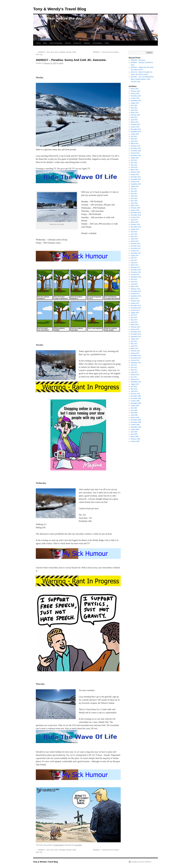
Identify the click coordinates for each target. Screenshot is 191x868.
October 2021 (135, 182)
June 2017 (134, 260)
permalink (78, 845)
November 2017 (136, 248)
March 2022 (135, 170)
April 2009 (134, 415)
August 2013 (135, 339)
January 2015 (135, 303)
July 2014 (134, 315)
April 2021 (134, 196)
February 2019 (135, 224)
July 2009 (134, 408)
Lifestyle (87, 43)
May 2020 (134, 201)
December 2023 (136, 129)
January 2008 (135, 441)
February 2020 (135, 208)
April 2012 (134, 372)
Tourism (68, 43)
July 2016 (134, 279)
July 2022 (134, 160)
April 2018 (134, 239)
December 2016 (136, 270)
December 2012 (136, 356)
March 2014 (135, 325)
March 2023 (135, 143)
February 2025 (135, 115)
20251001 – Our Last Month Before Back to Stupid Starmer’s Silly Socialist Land (142, 79)
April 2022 (134, 167)
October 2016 (135, 275)
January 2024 (135, 127)
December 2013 (136, 332)
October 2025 (135, 98)
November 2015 (136, 291)
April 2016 (134, 284)
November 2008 (136, 422)
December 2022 (136, 148)
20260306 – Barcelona (138, 60)
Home (38, 43)
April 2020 (134, 203)
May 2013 (134, 344)
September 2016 (136, 277)
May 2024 (134, 117)
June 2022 (134, 163)
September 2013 (136, 336)
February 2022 (135, 172)
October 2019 (135, 217)
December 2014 (136, 305)
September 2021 (136, 184)
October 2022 (135, 153)
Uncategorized (59, 845)
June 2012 (134, 367)
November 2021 (136, 179)
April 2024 (134, 120)
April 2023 (134, 141)
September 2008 (136, 427)
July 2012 (134, 365)
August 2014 (135, 313)
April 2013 (134, 346)
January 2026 (135, 93)
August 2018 (135, 229)
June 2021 (134, 191)
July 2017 (134, 258)
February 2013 (135, 351)
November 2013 (136, 334)
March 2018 (135, 241)
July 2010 (134, 386)
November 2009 (136, 398)
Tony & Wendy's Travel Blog (60, 9)
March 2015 (135, 298)
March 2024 (135, 122)
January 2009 (135, 417)
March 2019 (135, 222)
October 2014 (135, 310)
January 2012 (135, 375)
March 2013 (135, 348)
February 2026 (135, 91)
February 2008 (135, 439)
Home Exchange (56, 43)
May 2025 (134, 108)
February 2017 (135, 267)
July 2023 (134, 136)
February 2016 (135, 289)
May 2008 (134, 434)
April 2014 (134, 322)
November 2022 (136, 151)
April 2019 (134, 220)
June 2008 (134, 432)
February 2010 (135, 394)
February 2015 (135, 301)
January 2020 (135, 210)
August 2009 (135, 406)
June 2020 (134, 198)
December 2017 (136, 246)
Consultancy (97, 43)
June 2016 (134, 282)
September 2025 (136, 101)
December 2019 (136, 213)
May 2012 (134, 370)
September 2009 (136, 403)
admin (61, 63)
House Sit (77, 43)
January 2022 (135, 174)
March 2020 (135, 205)
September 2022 (136, 155)
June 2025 (134, 105)
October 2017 (135, 251)
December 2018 (136, 227)
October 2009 (135, 401)
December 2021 (136, 177)
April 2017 (134, 263)
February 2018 (135, 244)
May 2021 (134, 194)
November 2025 (136, 96)
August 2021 (135, 186)
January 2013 (135, 353)
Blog (45, 43)
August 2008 (135, 429)
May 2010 (134, 389)
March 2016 (135, 286)
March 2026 (135, 89)
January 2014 (135, 329)
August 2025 (135, 103)
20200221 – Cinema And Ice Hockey (107, 52)
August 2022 (135, 158)
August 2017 (135, 255)
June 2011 (134, 377)
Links (107, 43)
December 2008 (136, 420)
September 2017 (136, 253)
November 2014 (136, 308)
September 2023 (136, 132)
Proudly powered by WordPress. (142, 862)
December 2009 (136, 396)
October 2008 (135, 425)
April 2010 (134, 391)
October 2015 (135, 294)
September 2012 (136, 363)
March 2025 (135, 113)
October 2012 (135, 360)
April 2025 (134, 110)
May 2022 (134, 165)
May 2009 (134, 413)
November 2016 (136, 272)
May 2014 (134, 320)
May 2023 (134, 139)
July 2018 (134, 232)
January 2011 (135, 379)
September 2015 (136, 296)
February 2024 (135, 124)
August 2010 (135, 384)
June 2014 (134, 317)
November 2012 (136, 358)
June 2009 (134, 410)
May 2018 (134, 236)
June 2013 (134, 341)
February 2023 (135, 146)
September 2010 (136, 382)
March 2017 (135, 265)
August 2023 (135, 134)
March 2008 (135, 437)
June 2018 (134, 234)
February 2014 (135, 327)
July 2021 (134, 189)
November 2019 (136, 215)
